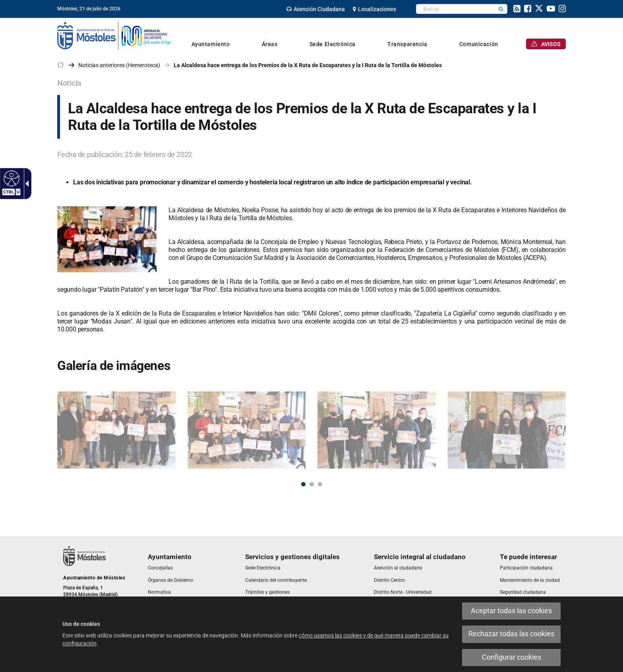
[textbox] (456, 9)
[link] (11, 178)
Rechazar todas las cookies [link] (511, 634)
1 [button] (303, 484)
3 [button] (320, 484)
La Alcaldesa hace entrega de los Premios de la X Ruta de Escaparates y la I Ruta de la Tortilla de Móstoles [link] (308, 65)
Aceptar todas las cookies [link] (511, 611)
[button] (501, 9)
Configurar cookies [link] (512, 657)
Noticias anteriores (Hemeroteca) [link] (119, 65)
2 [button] (312, 484)
